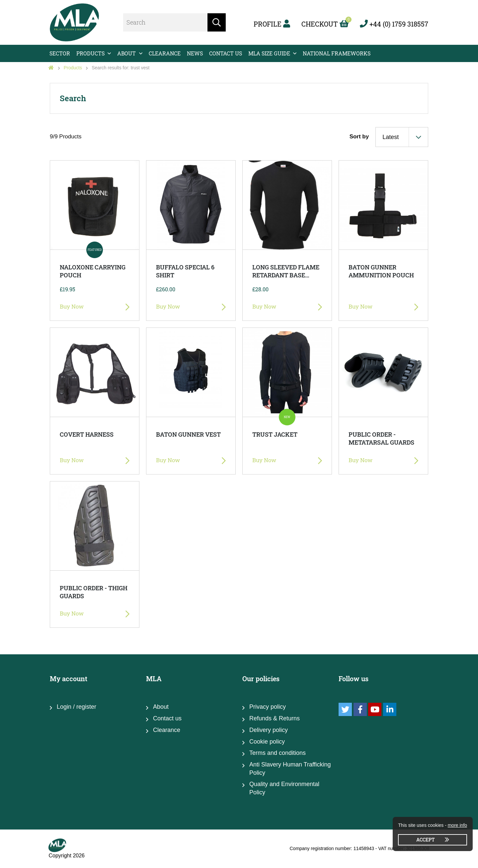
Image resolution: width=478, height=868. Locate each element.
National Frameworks (337, 53)
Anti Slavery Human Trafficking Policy (290, 768)
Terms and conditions (278, 753)
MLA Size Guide (269, 53)
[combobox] (402, 137)
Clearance (165, 53)
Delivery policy (269, 730)
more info (457, 825)
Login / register (77, 707)
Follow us (354, 679)
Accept (426, 840)
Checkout (325, 24)
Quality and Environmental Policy (284, 788)
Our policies (261, 679)
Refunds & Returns (275, 718)
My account (69, 679)
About (126, 53)
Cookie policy (267, 742)
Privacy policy (268, 707)
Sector (60, 53)
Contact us (226, 53)
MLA (154, 679)
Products (90, 53)
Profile (272, 24)
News (195, 53)
